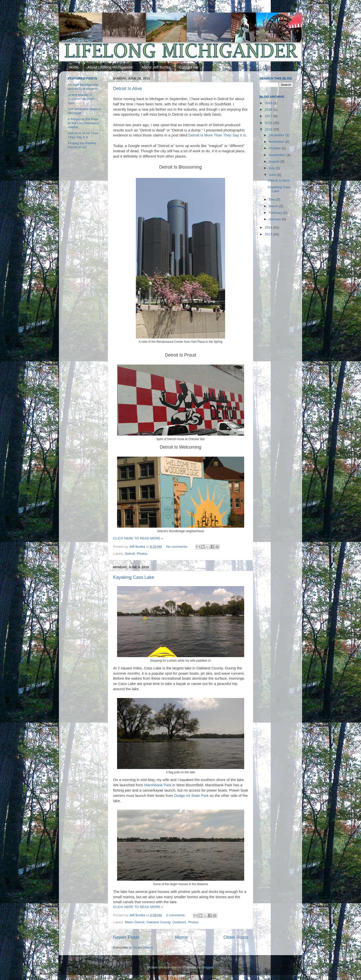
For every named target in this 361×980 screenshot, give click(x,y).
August (275, 161)
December (277, 135)
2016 (269, 123)
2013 (269, 234)
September (278, 155)
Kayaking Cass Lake (134, 577)
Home (74, 67)
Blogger (207, 967)
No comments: (178, 547)
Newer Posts (126, 937)
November (277, 142)
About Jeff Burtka (156, 67)
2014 (269, 227)
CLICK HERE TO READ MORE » (138, 538)
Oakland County (158, 922)
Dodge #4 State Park (191, 796)
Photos (142, 554)
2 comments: (176, 915)
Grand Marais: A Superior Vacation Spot (81, 99)
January (275, 219)
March (274, 206)
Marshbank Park (158, 785)
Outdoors (179, 922)
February (276, 213)
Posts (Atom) (143, 948)
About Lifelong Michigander (110, 67)
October (275, 148)
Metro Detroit (135, 922)
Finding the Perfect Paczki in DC (82, 145)
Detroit (130, 554)
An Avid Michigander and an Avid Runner (83, 87)
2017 (269, 116)
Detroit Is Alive (127, 89)
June (273, 175)
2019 (269, 103)
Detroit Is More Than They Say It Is (217, 135)
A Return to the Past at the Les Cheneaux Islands (83, 123)
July (272, 168)
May (272, 199)
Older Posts (236, 937)
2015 (269, 129)
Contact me (189, 67)
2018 (269, 110)
